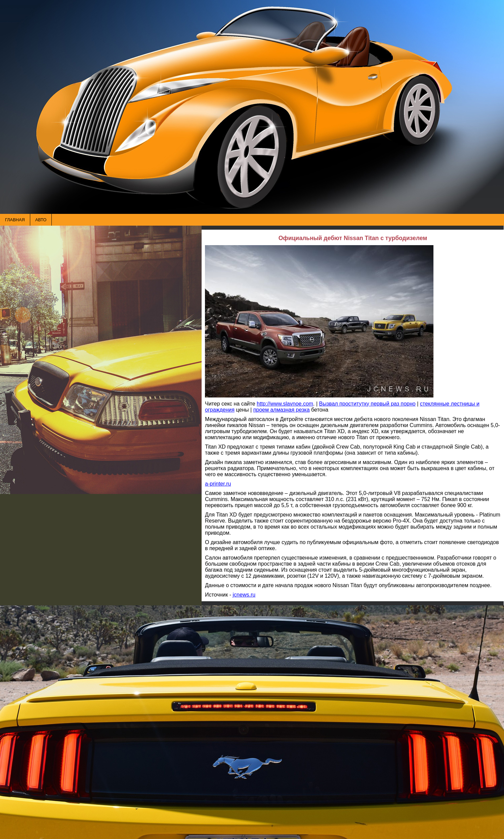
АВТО (41, 220)
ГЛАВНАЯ (15, 220)
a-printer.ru (218, 484)
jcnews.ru (244, 595)
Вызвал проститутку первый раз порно (367, 404)
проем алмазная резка (282, 410)
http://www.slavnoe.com (285, 404)
